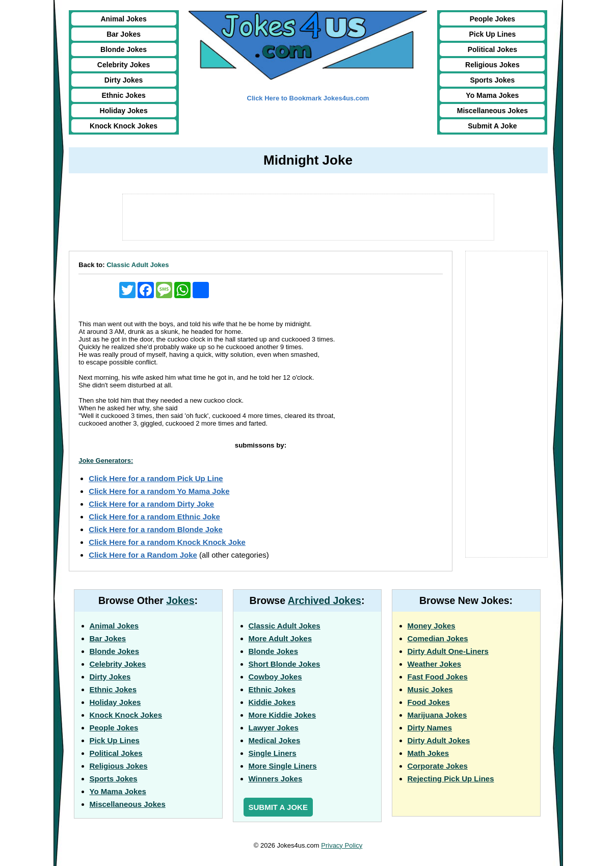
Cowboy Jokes (275, 677)
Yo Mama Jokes (492, 95)
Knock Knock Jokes (124, 126)
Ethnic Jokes (123, 95)
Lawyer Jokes (274, 728)
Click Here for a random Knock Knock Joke (167, 542)
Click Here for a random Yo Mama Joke (159, 491)
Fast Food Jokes (438, 677)
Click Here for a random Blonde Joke (156, 529)
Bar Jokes (124, 34)
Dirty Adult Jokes (439, 740)
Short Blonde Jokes (285, 664)
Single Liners (273, 753)
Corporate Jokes (438, 766)
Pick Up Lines (492, 34)
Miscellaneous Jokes (492, 111)
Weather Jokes (435, 664)
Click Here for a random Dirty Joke (151, 504)
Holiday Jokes (124, 111)
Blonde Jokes (124, 49)
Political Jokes (492, 49)
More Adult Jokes (280, 638)
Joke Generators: (106, 461)
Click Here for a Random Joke (143, 555)
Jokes (180, 600)
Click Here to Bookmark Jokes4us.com (308, 98)
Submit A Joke (492, 126)
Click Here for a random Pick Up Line (156, 478)
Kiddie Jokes (272, 702)
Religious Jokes (492, 65)
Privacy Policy (342, 845)
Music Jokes (430, 689)
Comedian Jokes (438, 638)
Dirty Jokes (124, 80)
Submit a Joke (278, 807)
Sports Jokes (492, 80)
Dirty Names (430, 728)
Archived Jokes (325, 600)
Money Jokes (432, 626)
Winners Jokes (276, 779)
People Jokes (493, 19)
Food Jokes (429, 702)
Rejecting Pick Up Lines (451, 779)
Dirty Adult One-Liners (448, 651)
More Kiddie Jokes (283, 715)
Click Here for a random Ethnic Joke (154, 517)
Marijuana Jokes (437, 715)
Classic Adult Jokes (138, 265)
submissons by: (261, 445)
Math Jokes (428, 753)
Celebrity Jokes (124, 65)
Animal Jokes (123, 19)
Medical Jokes (275, 740)
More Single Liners (283, 766)
